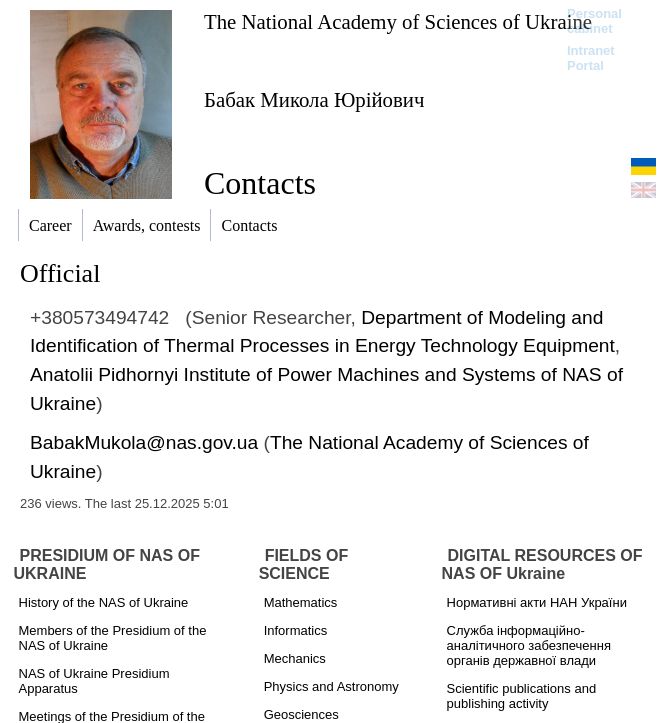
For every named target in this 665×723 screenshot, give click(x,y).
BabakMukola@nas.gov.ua (144, 442)
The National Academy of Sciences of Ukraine (398, 21)
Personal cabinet (594, 21)
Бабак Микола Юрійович (314, 99)
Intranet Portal (591, 58)
